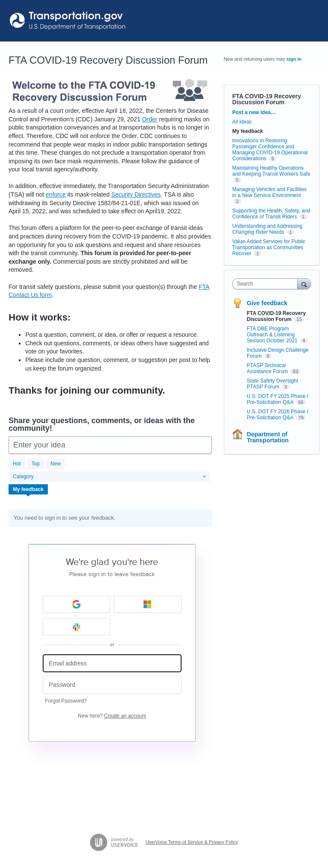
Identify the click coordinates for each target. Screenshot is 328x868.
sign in (294, 59)
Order (150, 119)
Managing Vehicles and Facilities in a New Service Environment (269, 192)
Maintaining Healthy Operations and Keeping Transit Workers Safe (271, 171)
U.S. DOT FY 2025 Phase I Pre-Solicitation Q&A (278, 399)
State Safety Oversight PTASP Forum (272, 384)
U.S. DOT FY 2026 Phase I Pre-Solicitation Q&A (278, 415)
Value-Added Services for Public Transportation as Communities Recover (269, 247)
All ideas (242, 122)
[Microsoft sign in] (148, 604)
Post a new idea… (254, 112)
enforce (56, 194)
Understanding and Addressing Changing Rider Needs (267, 229)
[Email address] (112, 664)
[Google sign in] (77, 604)
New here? (112, 716)
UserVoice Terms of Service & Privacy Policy (192, 842)
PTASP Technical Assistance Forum (268, 368)
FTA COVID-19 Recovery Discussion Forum (276, 316)
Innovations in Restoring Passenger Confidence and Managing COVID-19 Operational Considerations (270, 150)
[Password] (112, 685)
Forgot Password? (66, 701)
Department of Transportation (268, 437)
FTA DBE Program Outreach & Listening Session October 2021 (273, 335)
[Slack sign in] (77, 627)
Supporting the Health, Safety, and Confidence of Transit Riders (271, 214)
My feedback (28, 489)
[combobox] (267, 284)
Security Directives (136, 194)
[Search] (304, 284)
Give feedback (267, 303)
